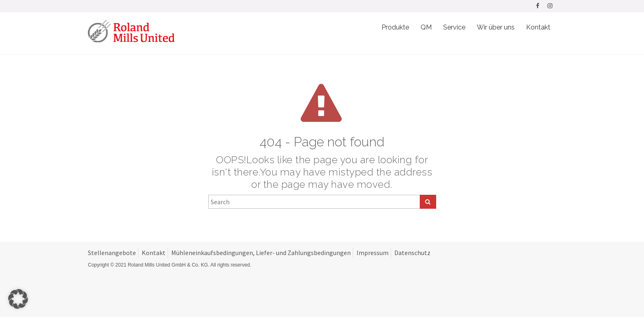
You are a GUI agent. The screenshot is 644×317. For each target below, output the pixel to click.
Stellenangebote (112, 253)
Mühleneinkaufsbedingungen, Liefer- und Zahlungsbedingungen (261, 253)
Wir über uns (496, 27)
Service (454, 27)
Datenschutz (412, 253)
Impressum (373, 253)
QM (426, 27)
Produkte (395, 27)
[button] (18, 299)
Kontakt (538, 27)
